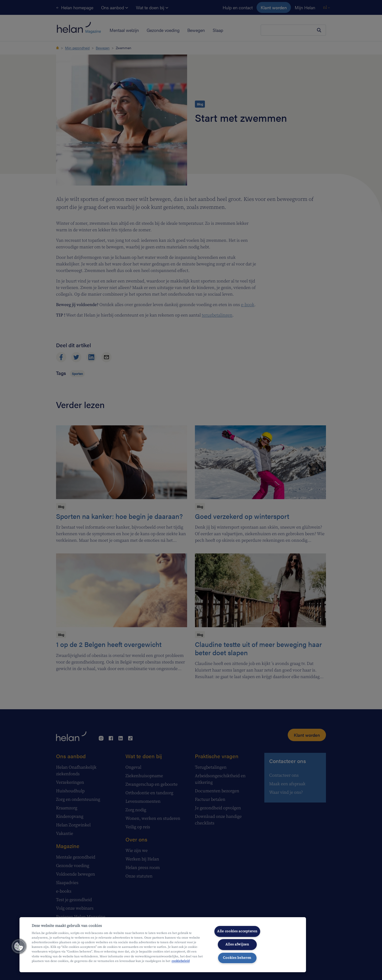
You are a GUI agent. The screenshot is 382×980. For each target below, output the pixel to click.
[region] (163, 945)
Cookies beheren (237, 958)
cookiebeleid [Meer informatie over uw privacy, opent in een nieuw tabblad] (181, 961)
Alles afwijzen (237, 944)
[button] (19, 946)
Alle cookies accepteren (237, 931)
